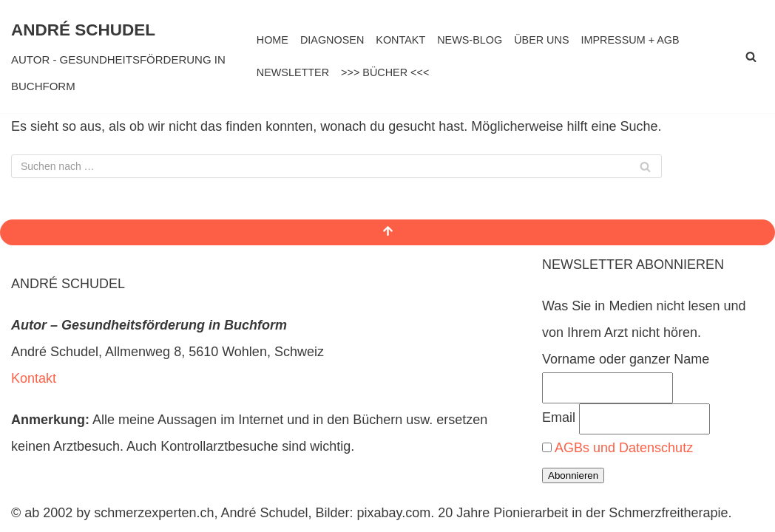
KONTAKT (400, 40)
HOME (273, 40)
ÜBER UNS (541, 40)
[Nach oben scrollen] (387, 232)
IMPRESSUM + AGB (630, 40)
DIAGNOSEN (332, 40)
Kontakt (34, 378)
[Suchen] (751, 57)
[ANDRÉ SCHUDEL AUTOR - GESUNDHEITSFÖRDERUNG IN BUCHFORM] (123, 57)
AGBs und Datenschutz (624, 448)
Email (559, 417)
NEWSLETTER (293, 72)
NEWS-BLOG (470, 40)
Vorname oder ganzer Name (626, 359)
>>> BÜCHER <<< (385, 72)
